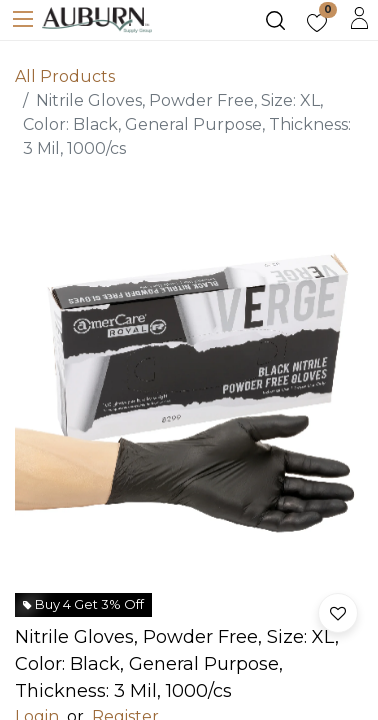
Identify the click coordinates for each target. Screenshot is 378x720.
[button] (338, 613)
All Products (65, 76)
